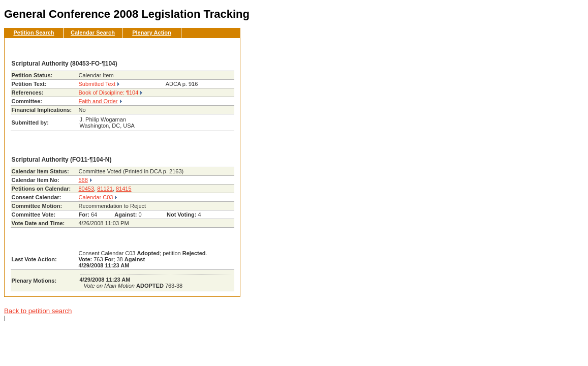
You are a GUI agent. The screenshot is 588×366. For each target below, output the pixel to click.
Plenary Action (152, 33)
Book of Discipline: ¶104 (109, 93)
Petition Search (34, 33)
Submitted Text (97, 84)
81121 (105, 189)
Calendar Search (93, 33)
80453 (87, 189)
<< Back (215, 49)
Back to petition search (38, 311)
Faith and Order (98, 101)
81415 (124, 189)
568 (83, 180)
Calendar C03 (96, 197)
